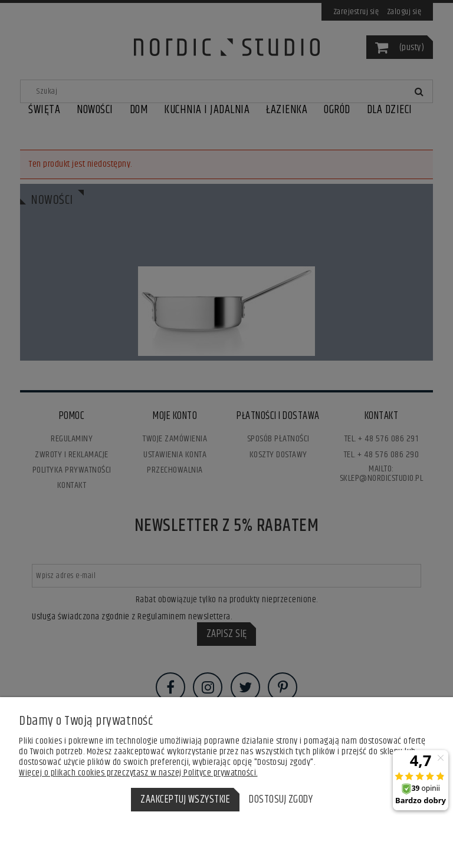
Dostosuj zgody (281, 800)
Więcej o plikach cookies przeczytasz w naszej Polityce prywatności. (138, 773)
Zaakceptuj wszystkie (185, 800)
